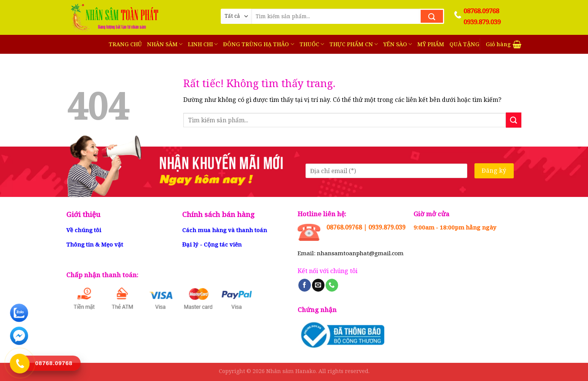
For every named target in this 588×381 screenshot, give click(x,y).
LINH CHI (203, 44)
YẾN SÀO (398, 44)
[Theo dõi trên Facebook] (305, 285)
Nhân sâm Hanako (291, 371)
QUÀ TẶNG (464, 44)
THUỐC (312, 44)
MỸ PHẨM (431, 44)
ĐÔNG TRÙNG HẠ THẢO (258, 44)
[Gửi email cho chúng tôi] (318, 285)
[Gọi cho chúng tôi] (332, 285)
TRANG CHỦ (125, 44)
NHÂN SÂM (165, 44)
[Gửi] (432, 16)
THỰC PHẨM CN (354, 44)
